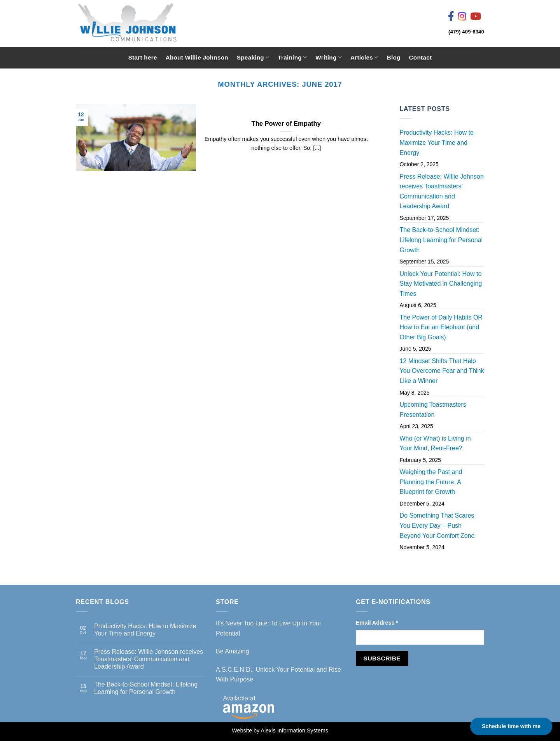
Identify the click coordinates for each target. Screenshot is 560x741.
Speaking (253, 57)
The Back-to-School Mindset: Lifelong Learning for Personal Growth (441, 240)
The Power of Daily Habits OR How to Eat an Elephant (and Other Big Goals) (441, 327)
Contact (421, 57)
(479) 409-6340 (466, 32)
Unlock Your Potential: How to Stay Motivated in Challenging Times (441, 284)
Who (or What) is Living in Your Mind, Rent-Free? (435, 443)
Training (292, 57)
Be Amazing (232, 651)
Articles (364, 57)
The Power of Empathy (286, 124)
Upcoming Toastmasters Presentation (433, 410)
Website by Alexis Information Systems (280, 730)
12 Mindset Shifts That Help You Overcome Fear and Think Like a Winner (442, 371)
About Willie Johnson (197, 57)
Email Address (377, 623)
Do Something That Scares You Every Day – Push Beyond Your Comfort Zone (437, 525)
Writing (329, 57)
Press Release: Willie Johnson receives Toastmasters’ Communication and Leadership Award (442, 191)
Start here (143, 57)
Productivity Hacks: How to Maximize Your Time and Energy (437, 142)
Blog (394, 57)
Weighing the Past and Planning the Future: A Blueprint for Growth (431, 482)
